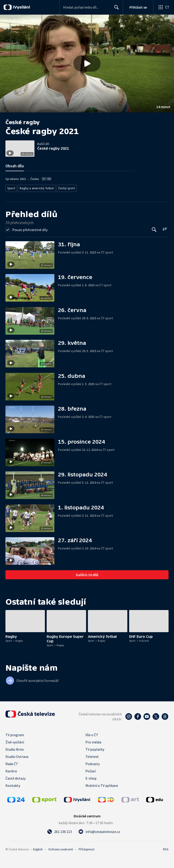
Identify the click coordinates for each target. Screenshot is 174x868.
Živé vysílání (15, 741)
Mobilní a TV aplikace (102, 784)
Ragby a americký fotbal (35, 188)
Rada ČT (12, 762)
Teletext (92, 755)
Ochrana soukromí (61, 848)
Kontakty (13, 784)
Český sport (63, 188)
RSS (166, 848)
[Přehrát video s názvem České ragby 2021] (87, 64)
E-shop (91, 777)
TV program (15, 733)
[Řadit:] (165, 228)
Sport (11, 188)
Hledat (115, 9)
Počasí (91, 770)
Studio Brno (15, 748)
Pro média (93, 741)
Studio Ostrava (17, 755)
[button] (87, 64)
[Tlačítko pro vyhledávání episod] (154, 228)
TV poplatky (95, 748)
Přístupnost (87, 848)
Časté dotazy (16, 777)
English (38, 848)
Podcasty (93, 762)
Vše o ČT (92, 733)
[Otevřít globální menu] (164, 7)
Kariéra (11, 770)
